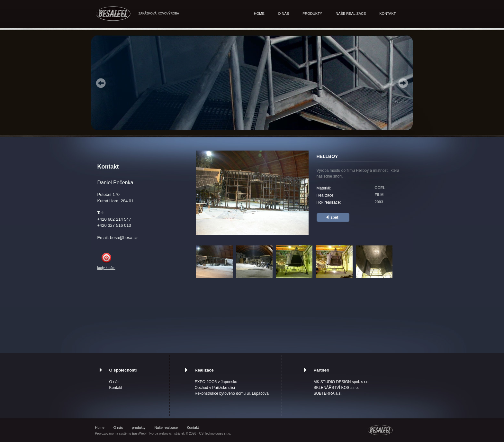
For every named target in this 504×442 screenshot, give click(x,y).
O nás (283, 14)
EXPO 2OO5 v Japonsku (216, 382)
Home (259, 14)
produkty (312, 14)
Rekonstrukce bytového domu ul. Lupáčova (232, 393)
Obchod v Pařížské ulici (215, 388)
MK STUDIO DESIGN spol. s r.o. (342, 382)
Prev (101, 83)
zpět (335, 217)
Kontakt (387, 14)
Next (403, 83)
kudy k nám (106, 268)
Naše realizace (351, 14)
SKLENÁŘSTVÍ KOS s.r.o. (336, 388)
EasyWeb (139, 433)
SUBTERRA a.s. (328, 393)
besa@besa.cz (124, 238)
